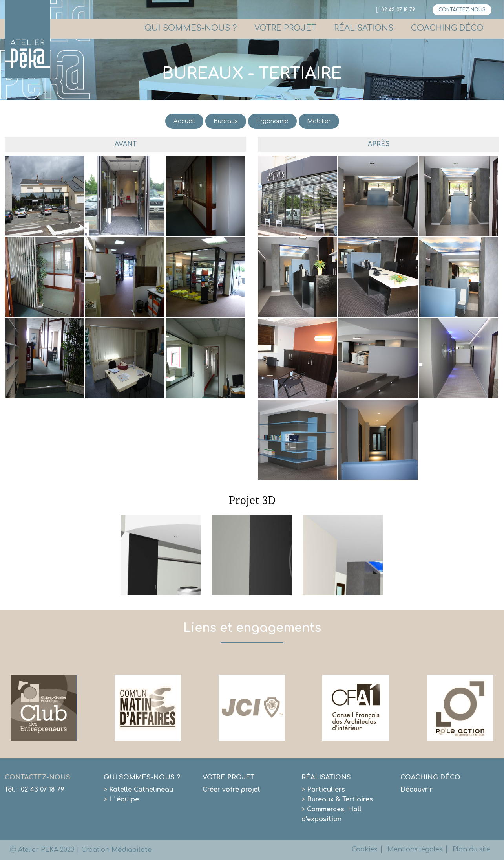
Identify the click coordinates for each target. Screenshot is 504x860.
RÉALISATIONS (364, 28)
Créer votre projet (231, 790)
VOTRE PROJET (285, 28)
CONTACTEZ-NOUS (462, 10)
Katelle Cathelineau (138, 790)
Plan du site (471, 849)
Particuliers (323, 790)
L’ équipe (121, 799)
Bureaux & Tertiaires (337, 799)
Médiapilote (131, 850)
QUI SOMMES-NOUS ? (191, 28)
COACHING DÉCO (447, 28)
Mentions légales (415, 849)
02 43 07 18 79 (398, 10)
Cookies (364, 849)
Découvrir (416, 790)
